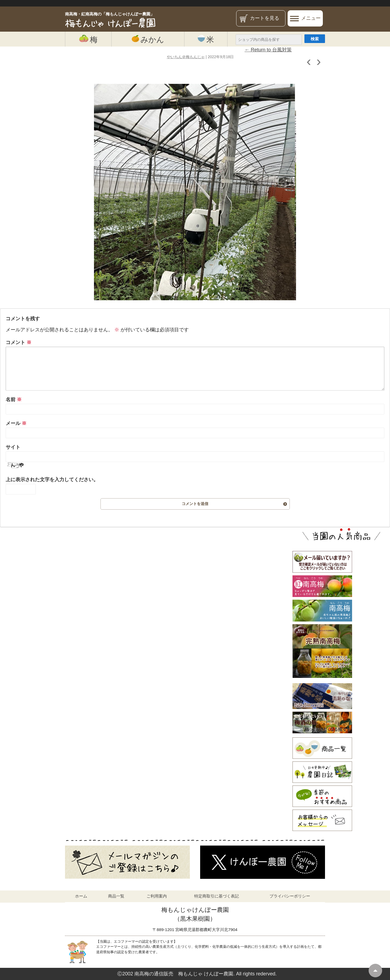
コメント (19, 342)
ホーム (81, 896)
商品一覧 (116, 896)
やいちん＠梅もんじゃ (186, 57)
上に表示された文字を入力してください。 (52, 480)
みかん (148, 39)
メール (16, 423)
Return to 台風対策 (268, 50)
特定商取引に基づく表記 (217, 896)
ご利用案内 (157, 896)
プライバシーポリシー (290, 896)
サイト (13, 447)
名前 (14, 400)
